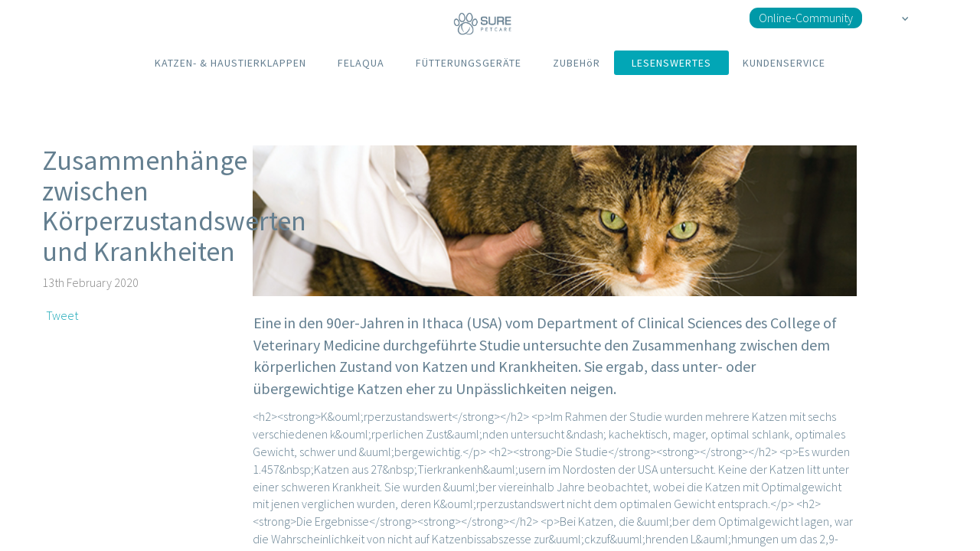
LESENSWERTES (671, 63)
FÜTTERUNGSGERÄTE (469, 63)
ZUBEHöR (577, 63)
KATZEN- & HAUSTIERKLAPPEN (230, 63)
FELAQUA (361, 63)
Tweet (62, 315)
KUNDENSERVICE (784, 63)
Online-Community (806, 18)
